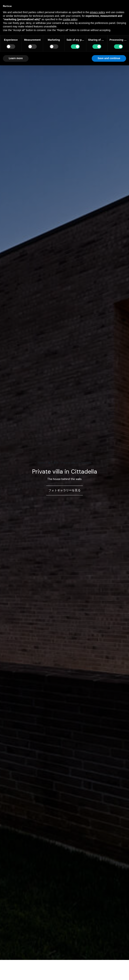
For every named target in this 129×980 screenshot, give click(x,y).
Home (41, 463)
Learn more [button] (16, 58)
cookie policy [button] (70, 19)
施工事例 (53, 463)
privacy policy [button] (97, 12)
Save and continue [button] (109, 58)
